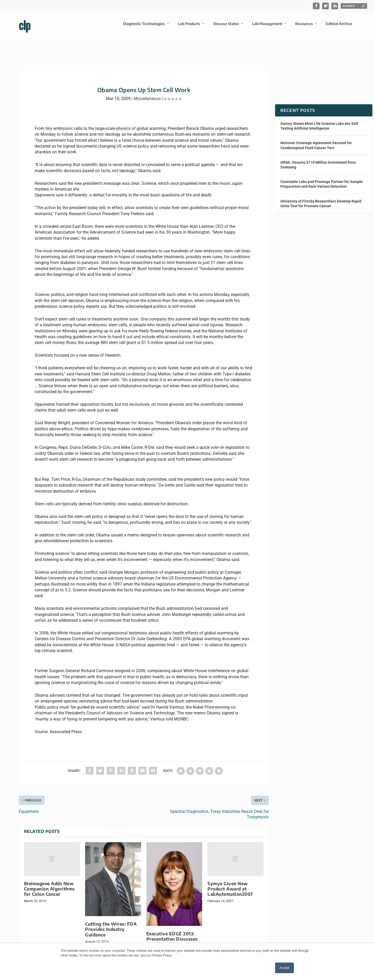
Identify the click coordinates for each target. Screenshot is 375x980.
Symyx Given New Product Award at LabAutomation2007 (230, 884)
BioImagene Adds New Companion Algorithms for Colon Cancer (49, 884)
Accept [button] (284, 968)
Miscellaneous (147, 94)
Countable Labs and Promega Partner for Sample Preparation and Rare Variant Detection (322, 179)
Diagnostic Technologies (144, 27)
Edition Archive (339, 27)
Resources (304, 27)
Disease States (226, 27)
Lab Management (267, 27)
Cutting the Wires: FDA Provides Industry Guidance (111, 924)
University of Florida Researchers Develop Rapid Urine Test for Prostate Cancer (321, 199)
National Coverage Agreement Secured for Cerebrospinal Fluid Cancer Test (316, 140)
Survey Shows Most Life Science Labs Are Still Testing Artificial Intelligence (319, 121)
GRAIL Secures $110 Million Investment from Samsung (318, 160)
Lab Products (189, 27)
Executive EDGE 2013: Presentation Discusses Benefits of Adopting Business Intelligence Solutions (172, 940)
